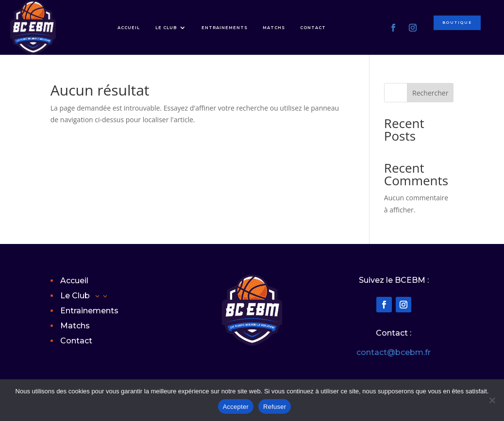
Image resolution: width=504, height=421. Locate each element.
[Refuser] (492, 400)
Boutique (459, 24)
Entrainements (225, 28)
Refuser (275, 407)
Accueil (129, 28)
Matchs (274, 28)
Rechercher (430, 93)
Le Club (166, 28)
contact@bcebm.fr (394, 352)
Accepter (236, 407)
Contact (313, 28)
